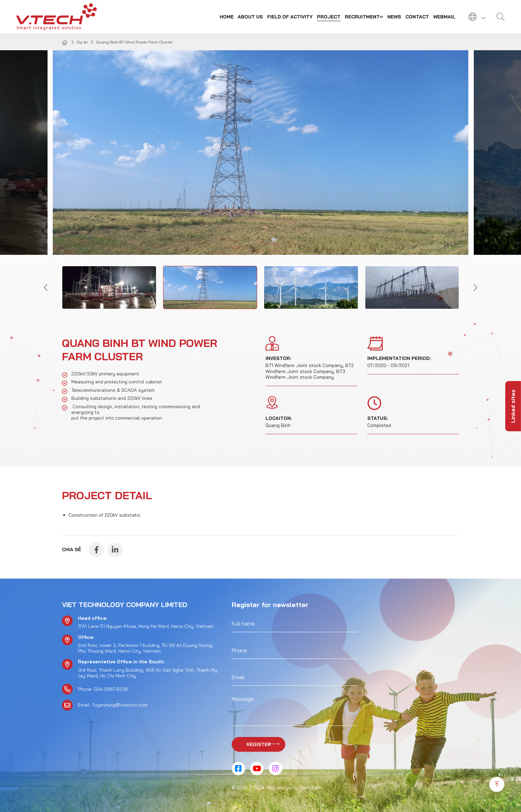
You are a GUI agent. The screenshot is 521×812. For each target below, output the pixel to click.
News (394, 17)
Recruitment (362, 17)
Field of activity (290, 17)
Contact (417, 17)
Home (227, 17)
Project (329, 17)
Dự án (82, 42)
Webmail (444, 17)
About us (250, 17)
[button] (46, 288)
